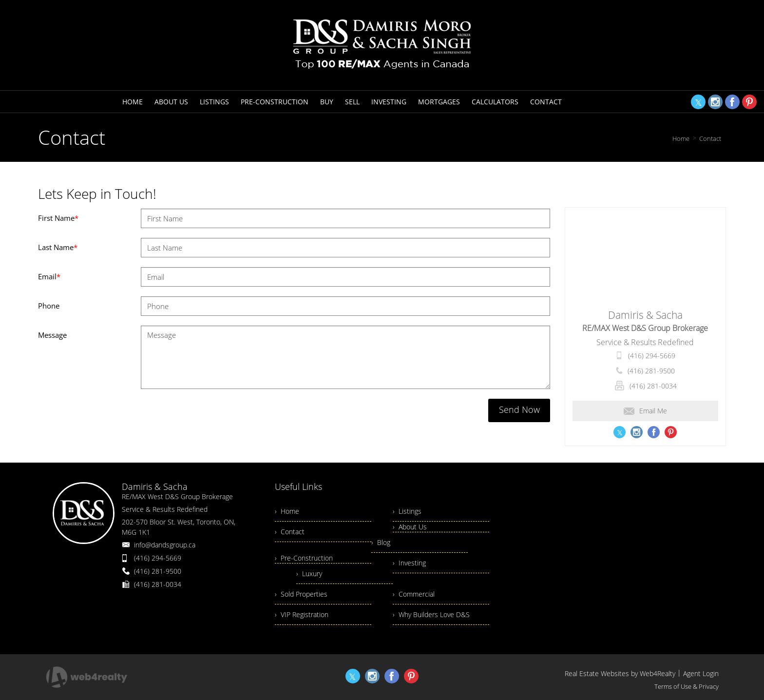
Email (49, 276)
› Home (287, 511)
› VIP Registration (302, 614)
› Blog (381, 542)
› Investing (409, 563)
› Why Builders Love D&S (431, 614)
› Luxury (309, 574)
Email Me (645, 411)
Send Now (519, 409)
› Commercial (414, 594)
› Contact (290, 532)
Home (681, 138)
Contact (710, 138)
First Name (58, 218)
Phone (49, 306)
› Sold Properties (301, 594)
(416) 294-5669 (652, 356)
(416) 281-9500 (651, 371)
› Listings (407, 511)
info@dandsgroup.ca (165, 545)
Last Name (58, 247)
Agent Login (701, 673)
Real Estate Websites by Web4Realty (620, 673)
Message (52, 335)
